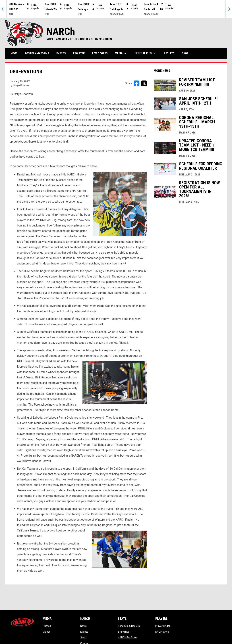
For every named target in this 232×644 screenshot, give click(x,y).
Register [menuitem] (79, 53)
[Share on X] (144, 83)
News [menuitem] (14, 53)
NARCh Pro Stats (128, 637)
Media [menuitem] (121, 53)
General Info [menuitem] (146, 53)
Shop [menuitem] (187, 53)
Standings (124, 632)
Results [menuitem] (169, 53)
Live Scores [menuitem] (100, 53)
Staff (83, 637)
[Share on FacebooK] (136, 83)
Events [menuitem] (61, 53)
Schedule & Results (129, 626)
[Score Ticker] (116, 9)
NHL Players (162, 632)
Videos (47, 632)
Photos (47, 626)
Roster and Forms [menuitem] (37, 53)
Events (84, 632)
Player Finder (163, 626)
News (83, 626)
